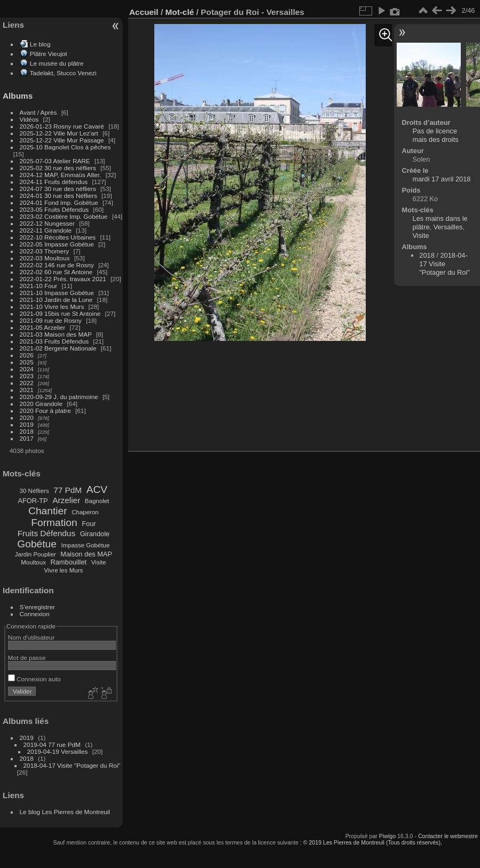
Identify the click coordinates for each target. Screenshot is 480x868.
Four (89, 524)
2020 (27, 417)
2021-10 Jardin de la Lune (56, 300)
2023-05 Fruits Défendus (54, 209)
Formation (54, 523)
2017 (27, 438)
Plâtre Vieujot (49, 54)
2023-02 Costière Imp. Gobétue (64, 216)
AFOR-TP (33, 501)
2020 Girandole (41, 404)
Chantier (48, 511)
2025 (27, 362)
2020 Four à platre (45, 411)
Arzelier (66, 500)
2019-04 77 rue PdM (52, 744)
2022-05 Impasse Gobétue (57, 244)
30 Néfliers (34, 491)
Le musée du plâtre (57, 63)
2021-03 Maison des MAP (56, 334)
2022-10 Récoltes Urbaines (58, 237)
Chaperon (85, 512)
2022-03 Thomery (45, 251)
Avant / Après (38, 112)
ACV (97, 489)
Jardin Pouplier (36, 554)
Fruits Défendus (46, 533)
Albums (18, 96)
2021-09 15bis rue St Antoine (60, 313)
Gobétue (37, 544)
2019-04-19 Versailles (58, 751)
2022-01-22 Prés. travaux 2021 (63, 279)
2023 (27, 376)
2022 (27, 383)
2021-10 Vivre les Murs (52, 306)
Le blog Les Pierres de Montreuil (65, 812)
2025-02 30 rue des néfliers (58, 168)
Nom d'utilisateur (31, 637)
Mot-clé (179, 12)
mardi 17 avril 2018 (442, 179)
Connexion (35, 614)
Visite (99, 562)
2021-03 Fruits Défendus (54, 341)
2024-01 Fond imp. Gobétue (59, 202)
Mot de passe (27, 658)
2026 (27, 355)
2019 (27, 424)
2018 (27, 431)
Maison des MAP (86, 554)
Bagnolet (97, 501)
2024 (27, 369)
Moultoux (33, 562)
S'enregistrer (37, 607)
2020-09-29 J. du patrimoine (59, 397)
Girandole (95, 534)
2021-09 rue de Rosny (51, 320)
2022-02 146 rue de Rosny (57, 265)
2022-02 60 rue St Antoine (56, 272)
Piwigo (387, 836)
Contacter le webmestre (448, 836)
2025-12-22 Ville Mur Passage (62, 140)
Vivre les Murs (64, 570)
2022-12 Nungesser (47, 223)
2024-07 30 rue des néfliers (58, 189)
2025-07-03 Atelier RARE (55, 161)
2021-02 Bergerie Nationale (58, 348)
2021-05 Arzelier (43, 327)
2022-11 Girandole (46, 230)
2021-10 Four (39, 286)
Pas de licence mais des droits (436, 135)
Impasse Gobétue (86, 545)
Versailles (448, 227)
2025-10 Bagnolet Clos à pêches (65, 147)
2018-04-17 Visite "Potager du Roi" (72, 765)
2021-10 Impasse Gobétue (57, 293)
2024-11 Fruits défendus (54, 182)
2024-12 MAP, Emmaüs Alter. (61, 175)
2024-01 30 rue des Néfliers (59, 196)
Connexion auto (34, 679)
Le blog (40, 44)
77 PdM (68, 490)
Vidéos (29, 119)
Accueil (144, 12)
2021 (27, 390)
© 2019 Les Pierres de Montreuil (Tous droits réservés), (373, 842)
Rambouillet (69, 562)
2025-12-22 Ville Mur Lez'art (59, 133)
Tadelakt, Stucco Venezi (63, 73)
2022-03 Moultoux (45, 258)
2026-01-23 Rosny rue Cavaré (62, 126)
